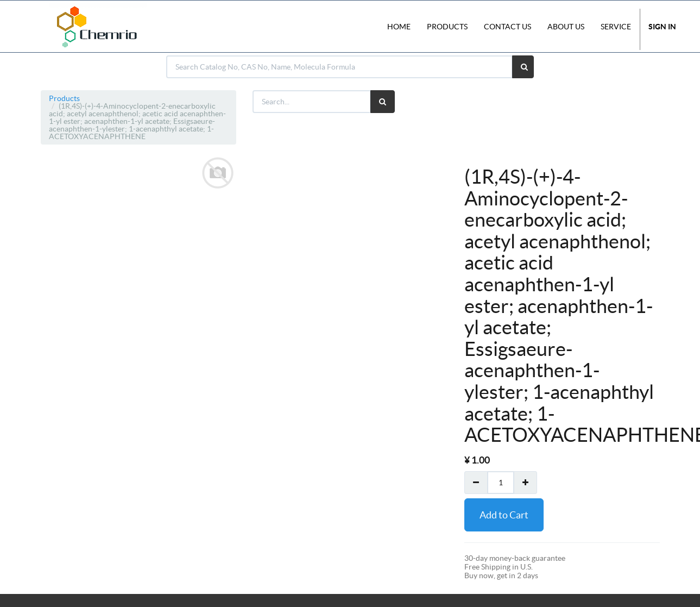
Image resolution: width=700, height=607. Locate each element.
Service (616, 27)
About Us (566, 27)
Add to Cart (504, 515)
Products (64, 98)
